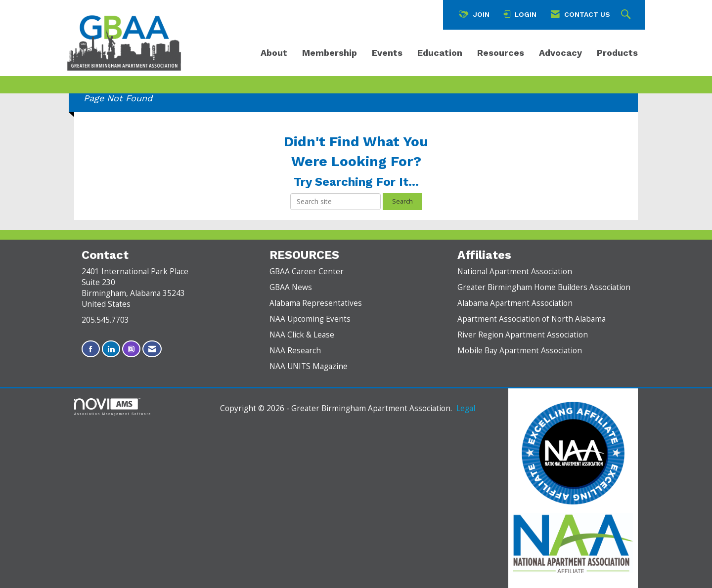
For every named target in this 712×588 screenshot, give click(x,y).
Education (440, 53)
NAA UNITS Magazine (309, 366)
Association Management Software (113, 407)
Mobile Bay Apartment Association (520, 351)
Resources (501, 53)
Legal (466, 408)
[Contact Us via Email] (152, 349)
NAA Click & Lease (302, 335)
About (274, 53)
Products (617, 53)
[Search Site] (627, 15)
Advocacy (560, 53)
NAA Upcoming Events (310, 319)
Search (402, 201)
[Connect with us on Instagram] (131, 349)
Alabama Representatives (316, 303)
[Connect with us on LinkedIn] (111, 349)
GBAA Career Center (307, 272)
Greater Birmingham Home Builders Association (544, 287)
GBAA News (291, 287)
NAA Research (295, 351)
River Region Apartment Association (523, 335)
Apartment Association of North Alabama (532, 319)
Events (387, 53)
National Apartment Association (515, 272)
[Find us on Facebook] (91, 349)
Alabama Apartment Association (515, 303)
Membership (330, 53)
